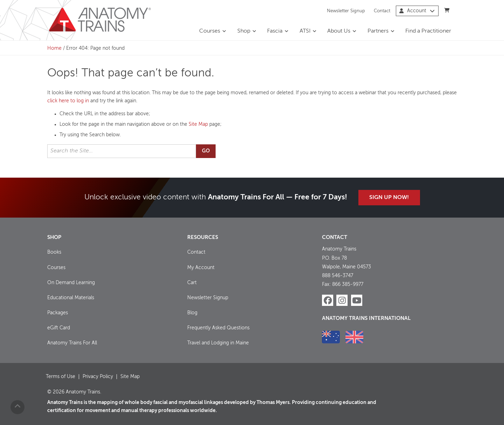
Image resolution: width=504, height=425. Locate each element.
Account (417, 11)
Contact (382, 11)
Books (54, 252)
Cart (192, 283)
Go (206, 151)
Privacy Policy (98, 377)
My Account (201, 268)
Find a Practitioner (428, 31)
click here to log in (68, 101)
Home (54, 48)
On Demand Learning (71, 283)
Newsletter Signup (346, 11)
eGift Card (59, 328)
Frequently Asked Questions (218, 328)
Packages (58, 313)
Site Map (198, 124)
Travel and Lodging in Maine (218, 343)
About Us (339, 31)
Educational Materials (71, 298)
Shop (244, 31)
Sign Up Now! (389, 198)
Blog (192, 313)
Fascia (275, 31)
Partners (378, 31)
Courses (210, 31)
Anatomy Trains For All (72, 343)
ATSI (305, 31)
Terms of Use (61, 377)
